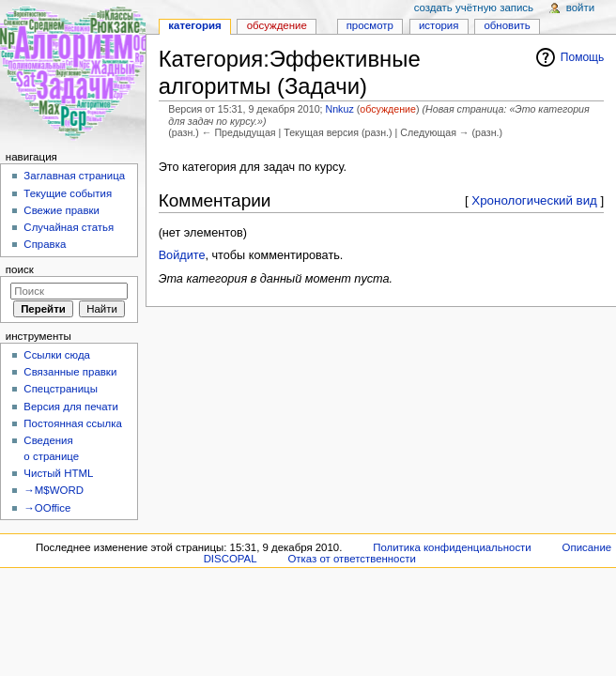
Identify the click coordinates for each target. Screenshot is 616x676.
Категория (194, 25)
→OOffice (47, 508)
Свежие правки (62, 210)
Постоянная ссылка (72, 423)
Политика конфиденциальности (452, 547)
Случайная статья (69, 227)
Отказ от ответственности (351, 559)
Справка (45, 244)
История (439, 25)
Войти (580, 8)
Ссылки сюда (57, 355)
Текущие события (68, 193)
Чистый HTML (58, 473)
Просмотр (370, 25)
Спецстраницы (61, 389)
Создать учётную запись (474, 8)
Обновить (507, 25)
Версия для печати (71, 407)
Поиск (20, 269)
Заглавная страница (74, 176)
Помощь (583, 57)
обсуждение (388, 109)
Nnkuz (340, 109)
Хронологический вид (534, 200)
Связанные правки (70, 372)
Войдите (182, 255)
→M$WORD (54, 490)
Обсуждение (277, 25)
